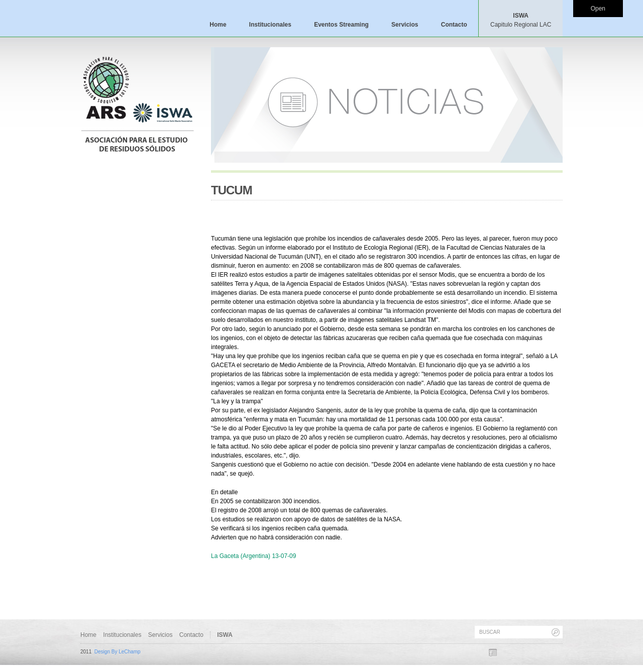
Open (598, 9)
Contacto (454, 25)
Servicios (405, 25)
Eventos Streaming (341, 25)
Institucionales (270, 25)
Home (218, 25)
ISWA (521, 20)
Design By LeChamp (118, 652)
